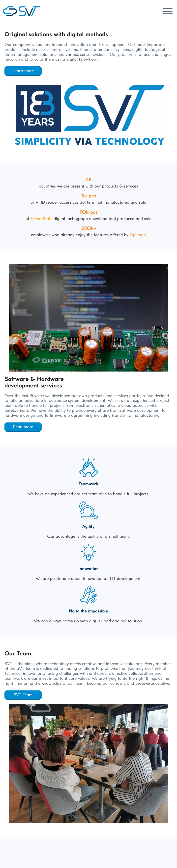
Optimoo (138, 235)
